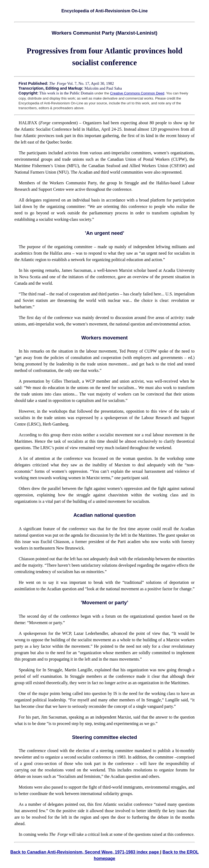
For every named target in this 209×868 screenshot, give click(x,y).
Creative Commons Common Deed (137, 93)
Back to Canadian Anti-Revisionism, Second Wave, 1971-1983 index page (85, 852)
